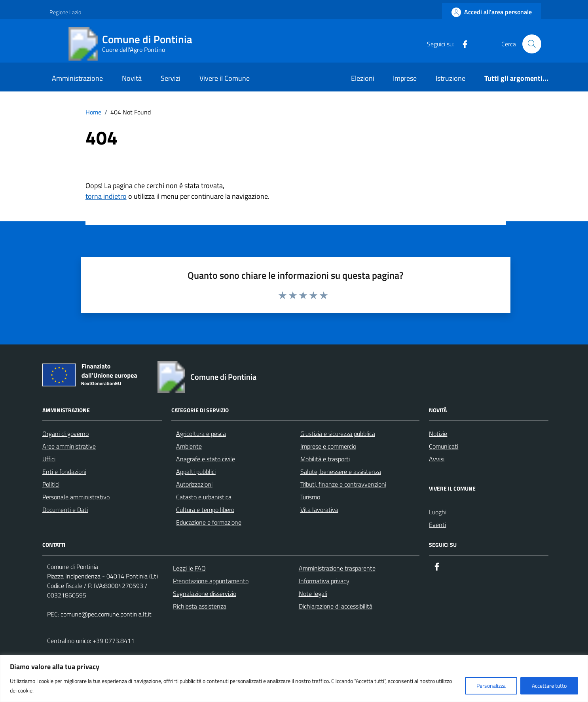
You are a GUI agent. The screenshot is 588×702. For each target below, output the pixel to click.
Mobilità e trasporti (325, 459)
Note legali (313, 594)
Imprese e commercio (328, 446)
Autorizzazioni (194, 484)
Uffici (49, 459)
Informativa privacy (324, 581)
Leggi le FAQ (189, 568)
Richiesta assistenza (200, 606)
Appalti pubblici (196, 472)
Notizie (438, 434)
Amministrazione (77, 78)
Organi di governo (65, 434)
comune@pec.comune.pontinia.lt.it (106, 614)
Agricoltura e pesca (201, 434)
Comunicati (444, 446)
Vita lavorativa (319, 510)
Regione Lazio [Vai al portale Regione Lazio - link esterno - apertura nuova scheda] (65, 12)
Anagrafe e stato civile (206, 459)
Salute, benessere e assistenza (341, 472)
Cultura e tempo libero (205, 510)
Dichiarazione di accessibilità (336, 606)
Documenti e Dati (65, 510)
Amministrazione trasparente (337, 568)
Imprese (405, 78)
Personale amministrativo (76, 497)
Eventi (437, 525)
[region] (294, 678)
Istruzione (450, 78)
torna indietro (106, 196)
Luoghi (438, 512)
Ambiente (189, 446)
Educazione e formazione (209, 522)
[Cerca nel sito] (532, 44)
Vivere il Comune (225, 78)
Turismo (310, 497)
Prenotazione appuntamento (211, 581)
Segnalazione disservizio (205, 594)
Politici (51, 484)
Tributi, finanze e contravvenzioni (343, 484)
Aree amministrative (69, 446)
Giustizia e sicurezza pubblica (338, 434)
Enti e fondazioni (64, 472)
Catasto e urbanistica (204, 497)
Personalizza (491, 686)
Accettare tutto (549, 686)
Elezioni (363, 78)
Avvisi (437, 459)
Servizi (171, 78)
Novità (132, 78)
